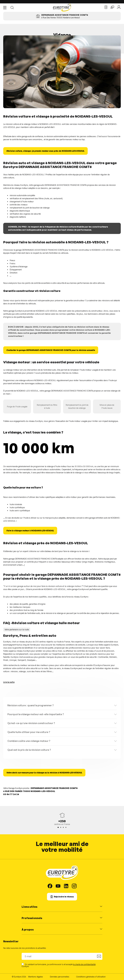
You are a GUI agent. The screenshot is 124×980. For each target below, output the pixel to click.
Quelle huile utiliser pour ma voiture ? (29, 732)
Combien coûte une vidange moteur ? (29, 741)
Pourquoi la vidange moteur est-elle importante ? (36, 714)
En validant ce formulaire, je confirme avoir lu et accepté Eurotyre (59, 965)
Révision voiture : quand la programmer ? (31, 705)
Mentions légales (36, 977)
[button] (6, 8)
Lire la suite (9, 682)
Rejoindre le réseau (64, 897)
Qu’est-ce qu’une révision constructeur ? (31, 723)
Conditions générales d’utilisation (91, 977)
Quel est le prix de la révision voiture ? (29, 750)
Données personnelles (60, 977)
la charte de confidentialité (84, 964)
